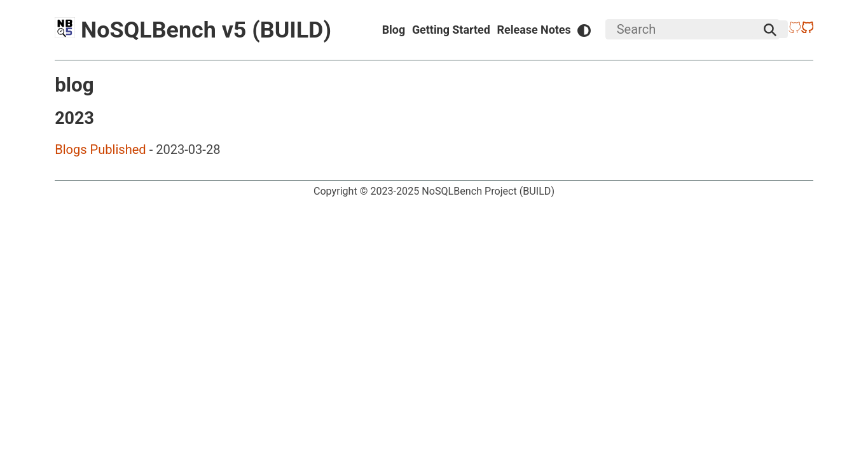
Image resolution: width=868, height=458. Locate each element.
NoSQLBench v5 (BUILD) (193, 30)
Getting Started (451, 30)
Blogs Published (100, 149)
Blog (394, 30)
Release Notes (534, 30)
